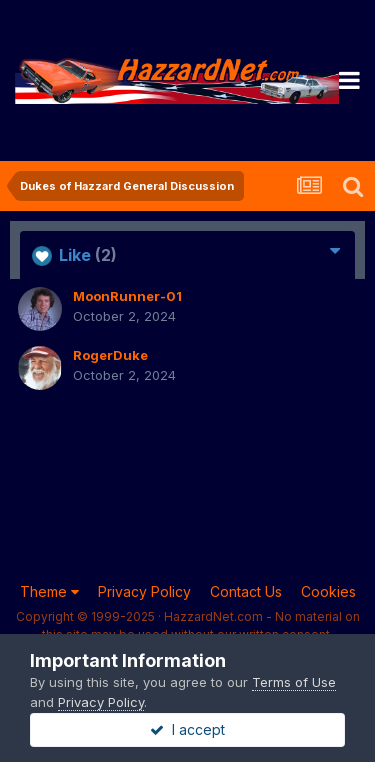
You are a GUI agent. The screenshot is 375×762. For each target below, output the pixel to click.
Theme (49, 591)
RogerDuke (110, 355)
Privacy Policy (144, 591)
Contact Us (246, 591)
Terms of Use (294, 682)
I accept (187, 729)
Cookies (328, 591)
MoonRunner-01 (127, 296)
